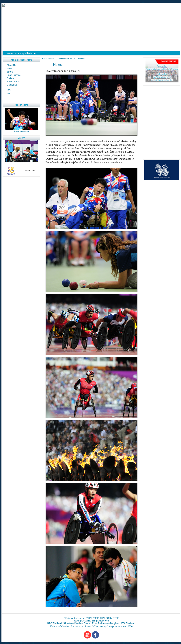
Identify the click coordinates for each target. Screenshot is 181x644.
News (52, 59)
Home (45, 59)
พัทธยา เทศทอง (21, 131)
